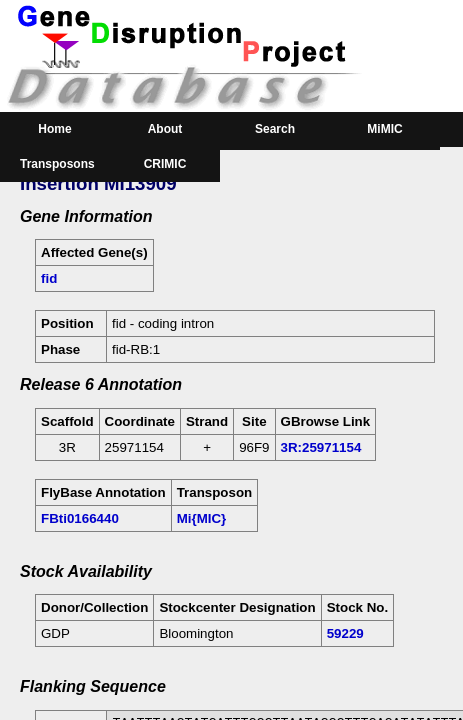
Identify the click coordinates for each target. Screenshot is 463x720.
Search (275, 129)
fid (49, 278)
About (165, 129)
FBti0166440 (80, 518)
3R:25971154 (321, 447)
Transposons (57, 164)
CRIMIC (165, 164)
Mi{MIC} (202, 518)
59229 (345, 633)
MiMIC (384, 129)
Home (54, 129)
